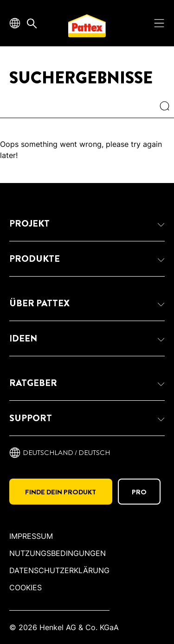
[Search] (167, 107)
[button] (87, 224)
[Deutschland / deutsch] (60, 453)
